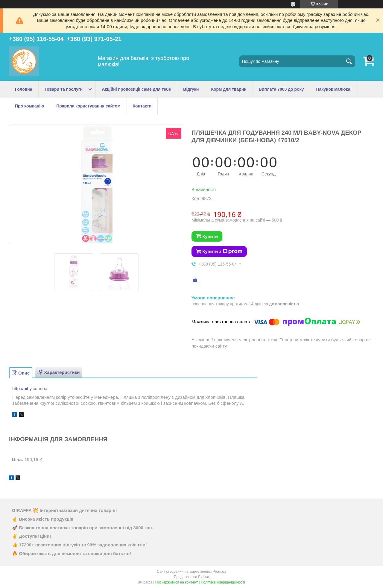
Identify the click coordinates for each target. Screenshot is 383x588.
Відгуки (191, 89)
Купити (210, 236)
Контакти (142, 106)
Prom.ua (219, 572)
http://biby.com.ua (30, 388)
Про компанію (29, 106)
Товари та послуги (64, 89)
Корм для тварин (229, 89)
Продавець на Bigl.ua (191, 577)
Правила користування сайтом (88, 106)
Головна (24, 89)
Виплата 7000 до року (281, 89)
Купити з (222, 251)
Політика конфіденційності (223, 582)
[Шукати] (349, 61)
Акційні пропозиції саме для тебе (136, 89)
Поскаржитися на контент (177, 582)
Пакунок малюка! (334, 89)
